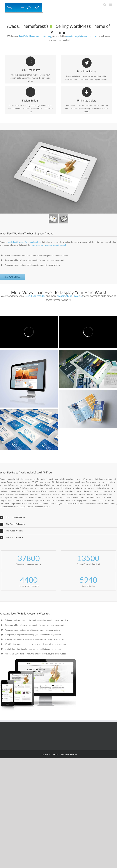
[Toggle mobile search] (105, 5)
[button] (58, 517)
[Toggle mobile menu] (111, 5)
